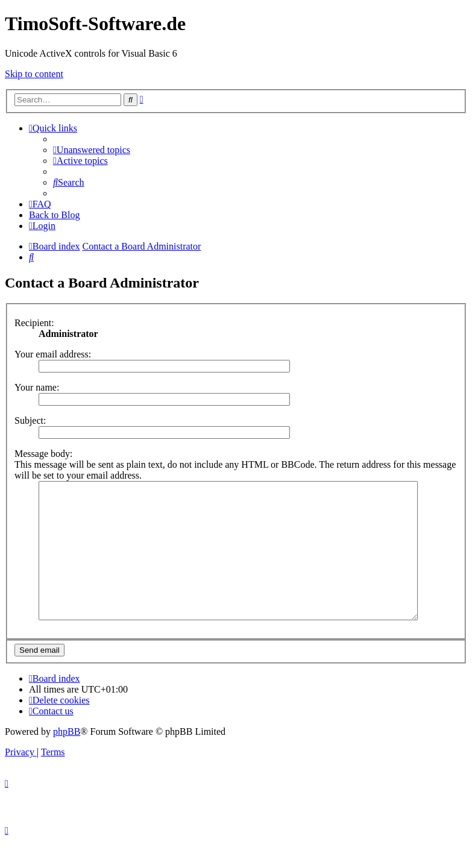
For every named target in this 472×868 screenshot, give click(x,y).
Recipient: (34, 323)
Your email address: (53, 354)
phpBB (67, 759)
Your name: (37, 387)
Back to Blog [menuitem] (54, 215)
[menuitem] (92, 150)
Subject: (30, 420)
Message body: (43, 454)
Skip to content (34, 74)
